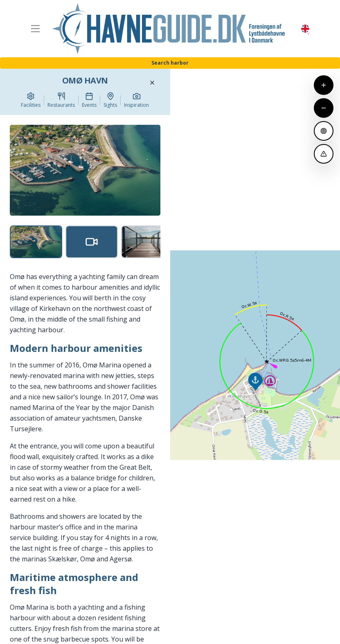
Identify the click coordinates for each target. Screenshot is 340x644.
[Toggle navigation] (36, 29)
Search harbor (170, 63)
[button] (308, 34)
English (305, 29)
